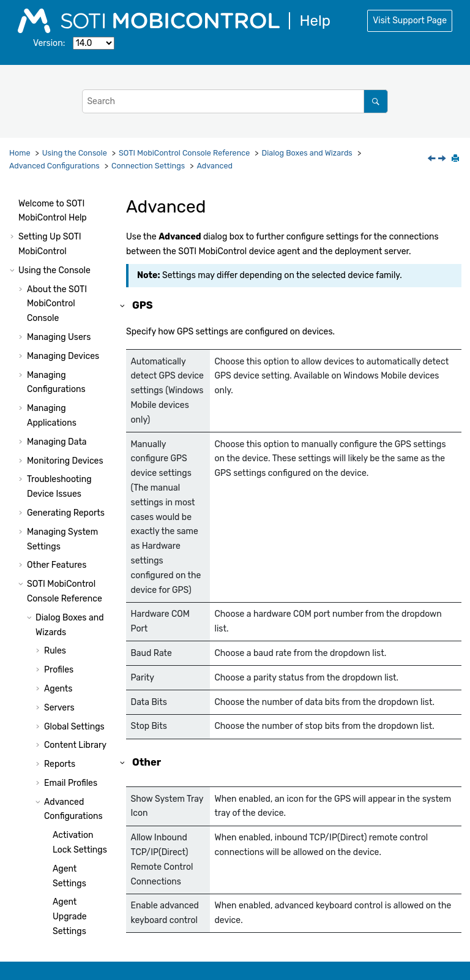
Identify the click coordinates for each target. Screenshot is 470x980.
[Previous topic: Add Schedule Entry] (433, 160)
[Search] (375, 101)
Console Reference (184, 153)
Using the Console (75, 153)
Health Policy (79, 413)
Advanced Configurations (54, 166)
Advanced (214, 166)
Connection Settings (148, 166)
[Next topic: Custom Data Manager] (443, 160)
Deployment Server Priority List (77, 380)
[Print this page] (457, 159)
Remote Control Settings (69, 447)
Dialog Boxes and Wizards (307, 153)
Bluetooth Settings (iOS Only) (79, 198)
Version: (49, 43)
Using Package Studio (62, 906)
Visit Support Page (410, 21)
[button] (48, 232)
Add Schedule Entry (80, 280)
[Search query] (235, 101)
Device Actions (74, 787)
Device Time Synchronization (80, 658)
